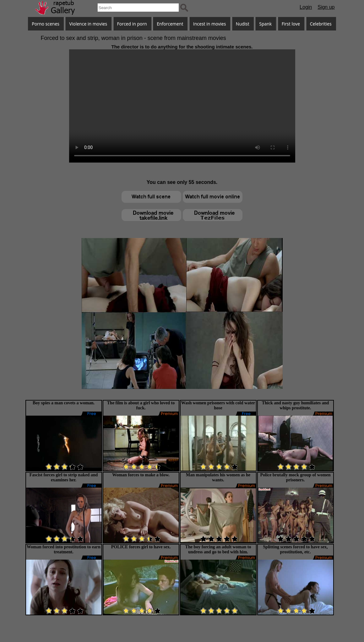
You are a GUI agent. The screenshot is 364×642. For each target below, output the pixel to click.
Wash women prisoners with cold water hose (218, 405)
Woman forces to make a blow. (141, 475)
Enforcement (170, 24)
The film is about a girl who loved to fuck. (141, 405)
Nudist (243, 24)
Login (306, 7)
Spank (265, 24)
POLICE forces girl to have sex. (141, 547)
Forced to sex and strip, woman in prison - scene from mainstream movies (133, 38)
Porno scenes (46, 24)
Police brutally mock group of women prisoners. (295, 477)
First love (291, 24)
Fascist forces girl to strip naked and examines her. (64, 477)
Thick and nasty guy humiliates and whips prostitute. (296, 405)
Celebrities (321, 24)
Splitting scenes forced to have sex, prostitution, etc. (296, 549)
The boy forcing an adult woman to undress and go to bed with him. (218, 549)
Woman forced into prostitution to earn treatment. (64, 549)
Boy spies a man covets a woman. (64, 403)
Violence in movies (88, 24)
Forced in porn (132, 24)
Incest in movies (210, 24)
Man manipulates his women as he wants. (218, 477)
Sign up (326, 7)
